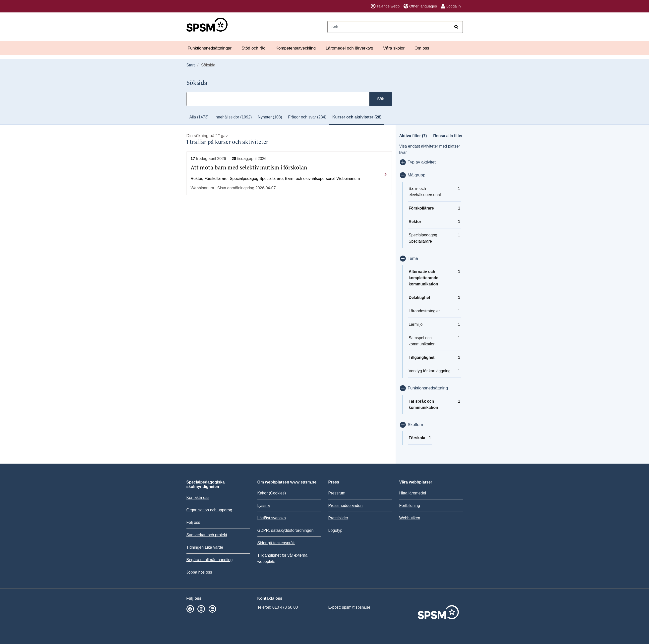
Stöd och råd (253, 48)
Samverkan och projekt (207, 535)
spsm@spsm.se (356, 607)
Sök (381, 99)
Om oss (422, 48)
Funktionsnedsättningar (210, 48)
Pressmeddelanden (346, 506)
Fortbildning (410, 506)
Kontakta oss (198, 498)
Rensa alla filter (448, 136)
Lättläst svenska (272, 518)
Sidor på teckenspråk (276, 543)
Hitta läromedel (413, 493)
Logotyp (335, 530)
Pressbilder (338, 518)
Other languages (420, 6)
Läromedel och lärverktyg (349, 48)
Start (191, 65)
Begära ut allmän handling (210, 560)
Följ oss (193, 522)
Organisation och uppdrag (209, 510)
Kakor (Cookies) (272, 493)
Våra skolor (394, 48)
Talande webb (385, 6)
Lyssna (264, 506)
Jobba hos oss (199, 572)
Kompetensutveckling (296, 48)
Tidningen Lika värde (205, 547)
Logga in (451, 6)
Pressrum (337, 493)
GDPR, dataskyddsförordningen (286, 530)
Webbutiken (410, 518)
